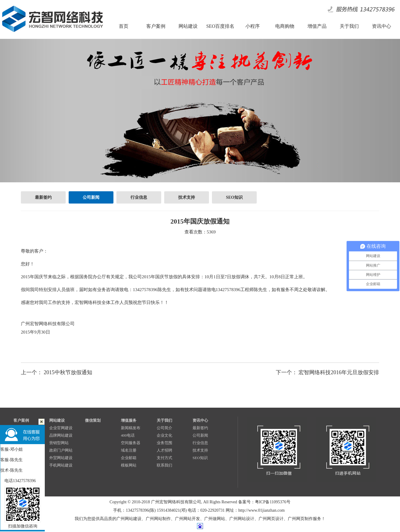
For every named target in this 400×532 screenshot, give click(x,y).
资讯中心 (200, 420)
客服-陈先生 (11, 460)
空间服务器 (131, 443)
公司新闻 (91, 197)
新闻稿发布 (131, 428)
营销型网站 (59, 443)
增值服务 (129, 420)
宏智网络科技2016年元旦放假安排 (339, 372)
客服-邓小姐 (11, 449)
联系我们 (164, 465)
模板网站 (129, 465)
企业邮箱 (129, 458)
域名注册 (129, 450)
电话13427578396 (18, 481)
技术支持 (187, 197)
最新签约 (43, 197)
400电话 (128, 435)
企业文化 (164, 435)
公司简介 (164, 428)
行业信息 (139, 197)
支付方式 (164, 458)
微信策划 (93, 420)
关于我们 (164, 420)
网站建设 (57, 420)
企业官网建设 (61, 428)
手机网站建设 (61, 465)
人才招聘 (164, 450)
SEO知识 (234, 197)
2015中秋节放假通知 (68, 372)
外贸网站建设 (61, 458)
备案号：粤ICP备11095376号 (264, 502)
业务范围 (164, 443)
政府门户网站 (61, 450)
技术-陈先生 (11, 470)
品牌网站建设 (61, 435)
